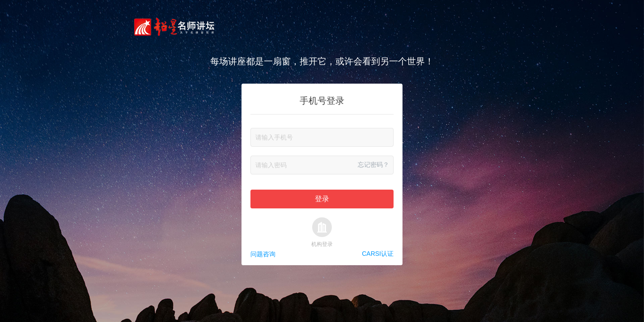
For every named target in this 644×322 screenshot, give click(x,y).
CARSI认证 (378, 254)
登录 (322, 199)
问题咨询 (263, 254)
